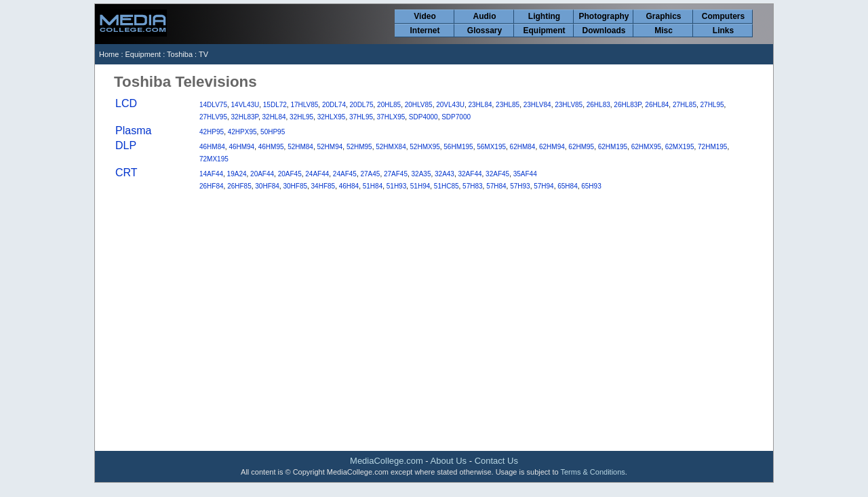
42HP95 (212, 132)
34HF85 (323, 186)
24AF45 (345, 174)
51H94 (420, 186)
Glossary (485, 31)
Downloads (604, 31)
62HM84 (523, 147)
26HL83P (627, 105)
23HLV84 (537, 105)
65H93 (591, 186)
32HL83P (245, 117)
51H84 (373, 186)
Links (723, 31)
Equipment (545, 31)
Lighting (544, 16)
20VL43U (450, 105)
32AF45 (497, 174)
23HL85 (508, 105)
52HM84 (300, 147)
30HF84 (267, 186)
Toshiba (180, 54)
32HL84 (274, 117)
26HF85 (239, 186)
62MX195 (680, 147)
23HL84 (480, 105)
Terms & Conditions (592, 472)
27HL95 (712, 105)
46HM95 (271, 147)
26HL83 (598, 105)
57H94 (544, 186)
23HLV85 (569, 105)
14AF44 (211, 174)
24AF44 (317, 174)
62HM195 (613, 147)
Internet (425, 31)
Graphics (663, 16)
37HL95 (361, 117)
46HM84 (212, 147)
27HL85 (685, 105)
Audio (485, 16)
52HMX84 (391, 147)
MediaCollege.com (387, 461)
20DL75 (362, 105)
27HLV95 (213, 117)
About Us (449, 461)
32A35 (421, 174)
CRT (126, 173)
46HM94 (241, 147)
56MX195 (491, 147)
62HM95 (581, 147)
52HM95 (359, 147)
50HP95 (273, 132)
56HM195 (458, 147)
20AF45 (290, 174)
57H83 (472, 186)
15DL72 (275, 105)
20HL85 (389, 105)
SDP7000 (456, 117)
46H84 (349, 186)
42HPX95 (242, 132)
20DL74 (334, 105)
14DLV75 (213, 105)
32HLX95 (332, 117)
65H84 (567, 186)
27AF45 (396, 174)
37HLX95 (391, 117)
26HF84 (212, 186)
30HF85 (295, 186)
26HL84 (657, 105)
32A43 (445, 174)
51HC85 (447, 186)
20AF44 (262, 174)
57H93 (520, 186)
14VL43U (245, 105)
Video (425, 16)
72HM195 (712, 147)
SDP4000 (423, 117)
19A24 (237, 174)
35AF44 (525, 174)
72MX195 (214, 159)
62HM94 (552, 147)
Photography (604, 16)
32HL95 (301, 117)
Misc (664, 31)
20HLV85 (419, 105)
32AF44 (470, 174)
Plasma (133, 131)
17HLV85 (304, 105)
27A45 (370, 174)
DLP (126, 145)
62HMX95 (646, 147)
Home (109, 54)
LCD (126, 103)
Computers (723, 16)
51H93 (396, 186)
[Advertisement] (434, 342)
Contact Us (496, 461)
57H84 (496, 186)
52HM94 (330, 147)
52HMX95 (425, 147)
